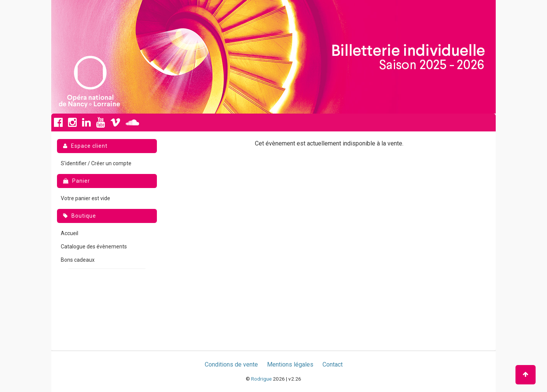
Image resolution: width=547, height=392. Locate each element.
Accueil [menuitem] (70, 233)
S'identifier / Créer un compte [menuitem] (96, 163)
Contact (333, 364)
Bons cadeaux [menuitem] (78, 260)
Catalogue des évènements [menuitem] (94, 247)
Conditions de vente (231, 364)
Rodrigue (261, 379)
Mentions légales (290, 364)
